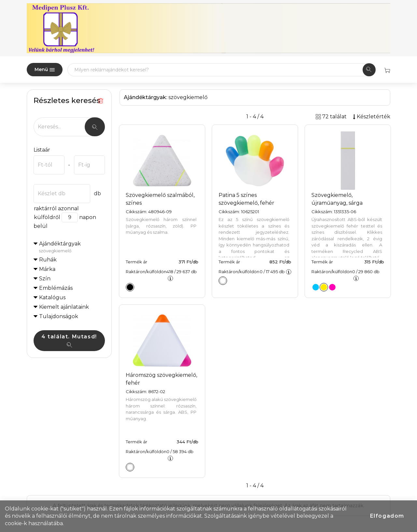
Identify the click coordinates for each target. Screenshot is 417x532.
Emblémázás (56, 288)
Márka (47, 269)
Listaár (42, 150)
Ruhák (48, 260)
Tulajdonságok (59, 316)
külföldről (47, 217)
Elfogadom (387, 516)
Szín (45, 279)
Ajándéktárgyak (72, 247)
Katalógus (52, 297)
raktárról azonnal (56, 208)
